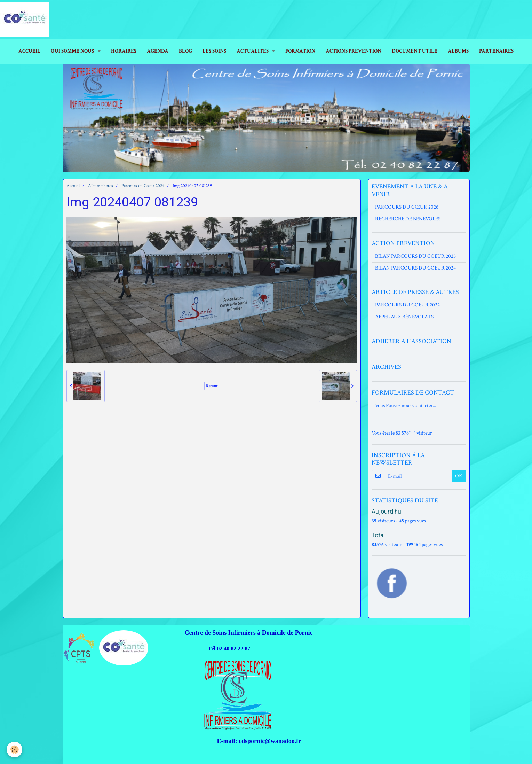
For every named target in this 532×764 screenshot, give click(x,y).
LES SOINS (214, 51)
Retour (212, 386)
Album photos (101, 186)
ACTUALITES (253, 51)
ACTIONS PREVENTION (354, 51)
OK (459, 476)
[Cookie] (15, 750)
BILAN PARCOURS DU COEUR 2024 (415, 268)
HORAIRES (124, 51)
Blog (185, 51)
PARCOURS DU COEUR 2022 (407, 305)
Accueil (73, 186)
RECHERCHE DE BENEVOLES (408, 219)
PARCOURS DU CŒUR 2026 (407, 207)
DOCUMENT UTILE (415, 51)
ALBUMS (458, 51)
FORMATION (300, 51)
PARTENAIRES (496, 51)
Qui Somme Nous (73, 51)
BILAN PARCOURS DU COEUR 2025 (415, 256)
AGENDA (158, 51)
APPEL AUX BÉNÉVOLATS (404, 317)
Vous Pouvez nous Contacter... (406, 406)
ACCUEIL (29, 51)
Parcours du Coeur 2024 (143, 186)
